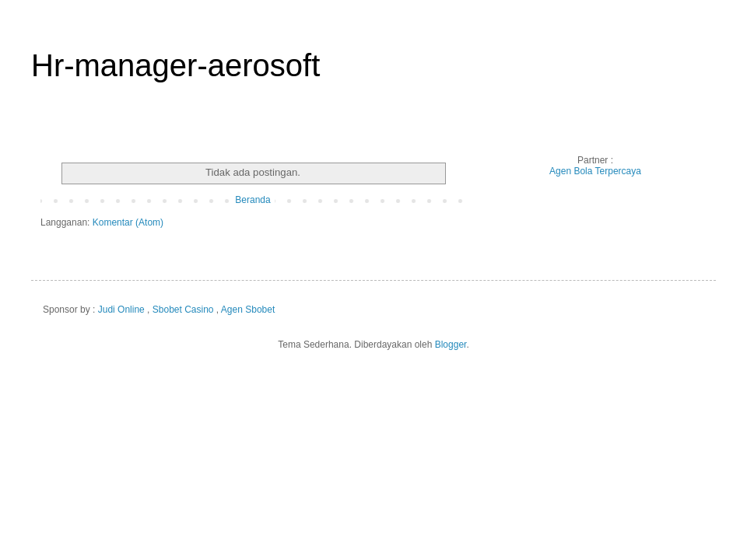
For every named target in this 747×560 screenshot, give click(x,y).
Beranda (253, 200)
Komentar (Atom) (128, 222)
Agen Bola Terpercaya (595, 171)
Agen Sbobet (248, 310)
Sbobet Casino (183, 310)
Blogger (451, 345)
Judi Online (121, 310)
